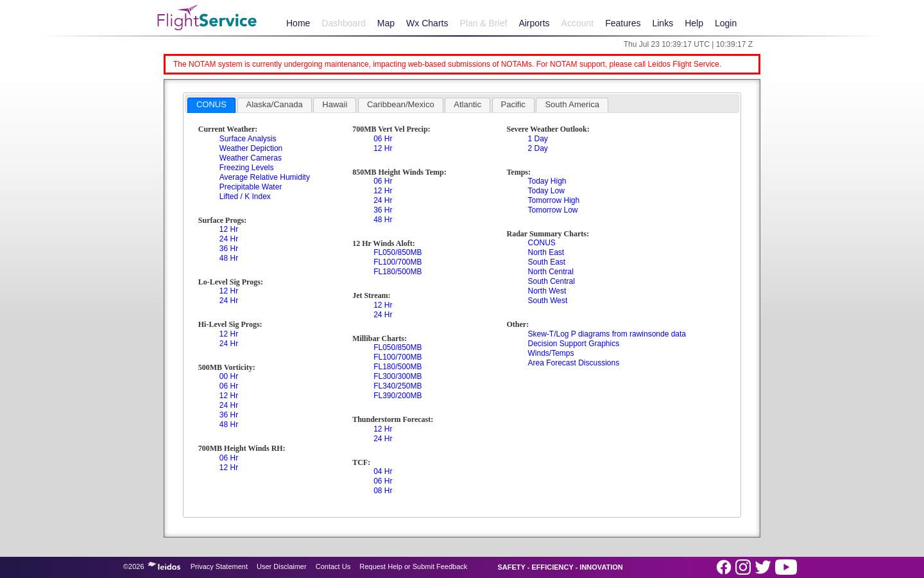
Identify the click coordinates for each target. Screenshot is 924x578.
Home (298, 23)
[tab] (211, 105)
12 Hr (229, 229)
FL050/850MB (398, 252)
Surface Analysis (248, 139)
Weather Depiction (251, 148)
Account (578, 23)
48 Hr (229, 258)
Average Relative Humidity (265, 177)
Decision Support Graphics (573, 344)
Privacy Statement (219, 566)
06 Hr (229, 386)
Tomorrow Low (552, 210)
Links (663, 23)
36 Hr (229, 249)
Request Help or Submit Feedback (413, 566)
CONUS (541, 243)
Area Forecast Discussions (573, 363)
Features (623, 23)
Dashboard (344, 23)
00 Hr (229, 376)
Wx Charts (427, 23)
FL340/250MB (398, 386)
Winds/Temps (551, 353)
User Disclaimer (282, 566)
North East (546, 252)
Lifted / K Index (245, 197)
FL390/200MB (398, 396)
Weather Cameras (251, 158)
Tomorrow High (553, 200)
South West (547, 301)
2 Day (537, 148)
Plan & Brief (483, 23)
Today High (547, 181)
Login (726, 23)
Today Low (546, 191)
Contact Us (333, 566)
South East (546, 262)
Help (694, 23)
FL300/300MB (398, 376)
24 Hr (229, 239)
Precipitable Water (251, 187)
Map (386, 23)
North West (547, 291)
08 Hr (383, 491)
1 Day (537, 139)
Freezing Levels (247, 168)
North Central (550, 272)
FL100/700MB (398, 262)
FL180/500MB (398, 272)
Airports (534, 23)
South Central (551, 281)
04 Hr (383, 471)
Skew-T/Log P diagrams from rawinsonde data (607, 334)
